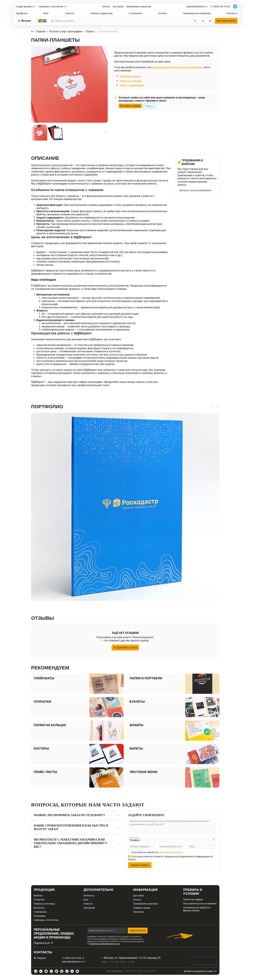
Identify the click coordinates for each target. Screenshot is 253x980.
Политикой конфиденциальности (104, 944)
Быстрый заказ (226, 21)
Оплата (106, 7)
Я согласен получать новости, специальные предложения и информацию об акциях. (170, 858)
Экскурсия (89, 908)
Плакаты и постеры (44, 904)
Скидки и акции (142, 908)
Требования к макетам (139, 7)
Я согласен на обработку (155, 852)
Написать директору (101, 13)
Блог (46, 13)
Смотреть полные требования (195, 190)
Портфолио (22, 13)
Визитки (38, 896)
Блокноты (39, 908)
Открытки (39, 900)
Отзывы (162, 13)
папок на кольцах (130, 81)
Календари (40, 916)
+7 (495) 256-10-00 (220, 7)
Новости (70, 13)
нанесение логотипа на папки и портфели (177, 67)
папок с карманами (131, 85)
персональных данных (171, 852)
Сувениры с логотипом (53, 7)
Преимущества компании (197, 13)
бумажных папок (130, 76)
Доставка (118, 7)
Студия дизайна (26, 7)
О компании (135, 13)
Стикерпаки (40, 912)
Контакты (232, 13)
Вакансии (138, 912)
